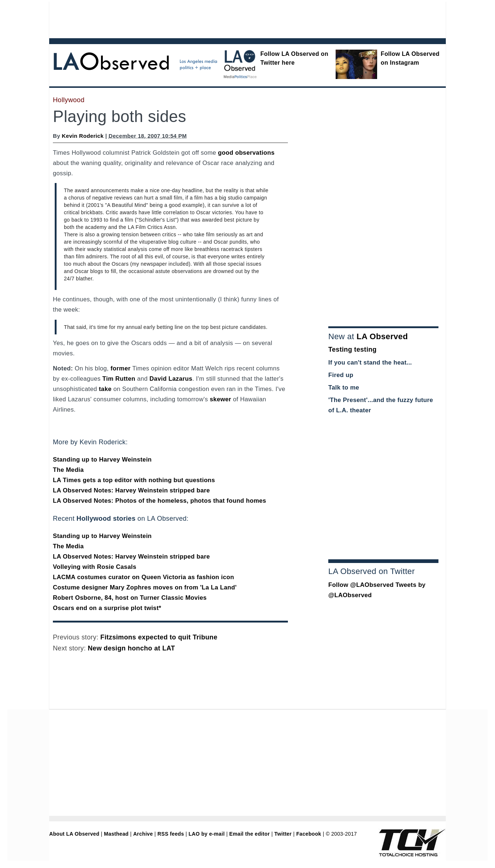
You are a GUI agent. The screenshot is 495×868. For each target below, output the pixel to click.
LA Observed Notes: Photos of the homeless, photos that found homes (160, 501)
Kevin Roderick (83, 136)
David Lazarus (171, 379)
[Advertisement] (227, 18)
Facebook (309, 834)
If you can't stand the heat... (370, 363)
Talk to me (344, 388)
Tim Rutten (119, 379)
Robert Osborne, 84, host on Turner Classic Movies (130, 598)
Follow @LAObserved (361, 585)
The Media (68, 470)
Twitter (283, 834)
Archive (143, 834)
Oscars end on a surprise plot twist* (107, 608)
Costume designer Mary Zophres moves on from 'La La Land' (145, 587)
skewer (220, 399)
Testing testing (353, 349)
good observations (246, 153)
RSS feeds (171, 834)
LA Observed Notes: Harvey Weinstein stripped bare (131, 490)
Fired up (341, 375)
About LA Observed (74, 834)
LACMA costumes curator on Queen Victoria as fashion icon (143, 577)
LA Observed (382, 336)
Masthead (116, 834)
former (121, 368)
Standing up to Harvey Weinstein (102, 460)
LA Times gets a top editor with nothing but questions (134, 480)
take (105, 389)
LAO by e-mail (206, 834)
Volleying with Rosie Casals (95, 567)
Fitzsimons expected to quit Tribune (159, 637)
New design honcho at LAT (131, 648)
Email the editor (249, 834)
